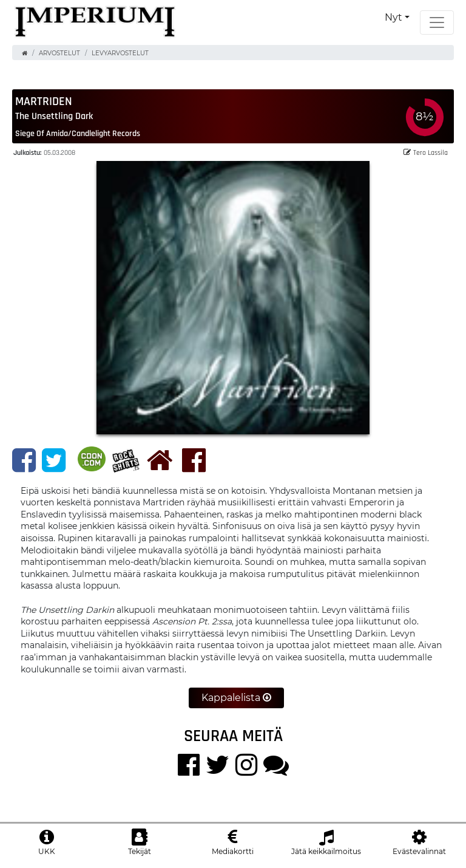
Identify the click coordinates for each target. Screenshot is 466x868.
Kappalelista (236, 698)
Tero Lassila (426, 152)
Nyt (393, 17)
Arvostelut (59, 53)
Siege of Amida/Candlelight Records (78, 133)
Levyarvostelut (120, 53)
